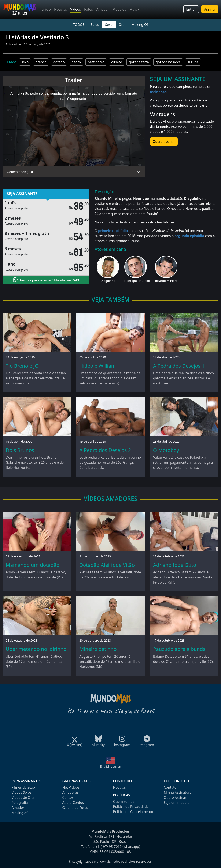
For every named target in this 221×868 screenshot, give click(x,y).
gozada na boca (168, 62)
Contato (170, 787)
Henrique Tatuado (137, 281)
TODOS (79, 25)
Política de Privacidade (131, 807)
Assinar (210, 9)
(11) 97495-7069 (109, 847)
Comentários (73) (20, 172)
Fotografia (20, 803)
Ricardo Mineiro (166, 281)
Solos (95, 25)
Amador (103, 9)
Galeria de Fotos (75, 808)
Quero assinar (164, 141)
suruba (193, 62)
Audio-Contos (73, 803)
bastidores (96, 62)
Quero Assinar (175, 797)
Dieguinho (108, 281)
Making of (20, 813)
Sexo (109, 25)
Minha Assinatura (178, 792)
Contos (68, 797)
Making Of (140, 25)
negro (76, 62)
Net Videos (71, 787)
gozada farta (139, 62)
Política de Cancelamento (133, 812)
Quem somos (124, 801)
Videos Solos (22, 792)
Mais (133, 9)
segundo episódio (189, 236)
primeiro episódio (113, 231)
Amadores (71, 792)
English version (111, 766)
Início (46, 9)
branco (41, 62)
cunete (117, 62)
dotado (59, 62)
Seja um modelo (177, 803)
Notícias (60, 9)
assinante (158, 92)
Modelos (119, 9)
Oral (122, 25)
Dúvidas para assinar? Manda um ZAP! (46, 280)
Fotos (89, 9)
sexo (25, 62)
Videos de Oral (23, 797)
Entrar (191, 9)
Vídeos (75, 9)
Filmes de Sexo (23, 787)
